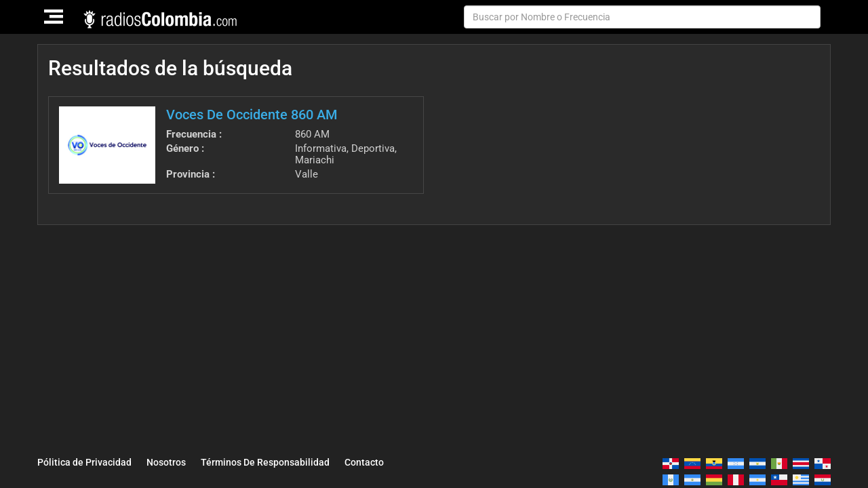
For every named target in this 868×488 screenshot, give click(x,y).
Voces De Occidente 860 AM (252, 115)
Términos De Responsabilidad (265, 462)
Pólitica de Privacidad (84, 462)
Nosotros (166, 462)
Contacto (364, 462)
